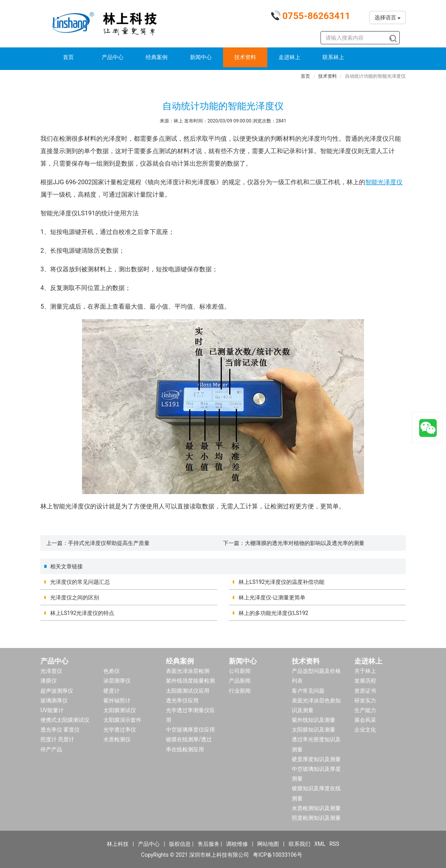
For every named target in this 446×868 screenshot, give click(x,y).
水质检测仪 (117, 739)
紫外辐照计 (117, 700)
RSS (334, 844)
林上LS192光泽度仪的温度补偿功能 (281, 582)
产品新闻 (240, 681)
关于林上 (365, 671)
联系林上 (333, 57)
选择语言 (388, 17)
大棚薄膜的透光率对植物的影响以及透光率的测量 (305, 543)
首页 (68, 57)
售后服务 (209, 844)
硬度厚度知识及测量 (316, 759)
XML (320, 844)
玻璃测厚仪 (54, 700)
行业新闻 (240, 691)
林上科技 (118, 844)
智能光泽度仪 (384, 182)
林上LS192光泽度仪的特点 (82, 613)
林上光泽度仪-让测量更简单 (272, 597)
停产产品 (51, 749)
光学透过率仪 (120, 730)
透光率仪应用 (182, 700)
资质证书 (365, 691)
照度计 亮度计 (57, 739)
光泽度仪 (51, 671)
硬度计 (111, 691)
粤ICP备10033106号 (278, 855)
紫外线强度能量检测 (190, 681)
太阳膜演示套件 (122, 720)
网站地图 (268, 844)
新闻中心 (201, 57)
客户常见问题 (308, 691)
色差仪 (111, 671)
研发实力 (365, 700)
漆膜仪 (49, 681)
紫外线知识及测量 (314, 720)
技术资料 (245, 57)
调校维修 (237, 844)
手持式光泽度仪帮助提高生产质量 (109, 543)
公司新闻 (240, 671)
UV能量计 (52, 710)
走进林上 (289, 57)
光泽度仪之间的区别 (75, 597)
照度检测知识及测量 (316, 818)
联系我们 (300, 844)
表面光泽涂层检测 (188, 671)
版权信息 (180, 844)
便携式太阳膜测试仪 (65, 720)
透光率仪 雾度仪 (60, 730)
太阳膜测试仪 (120, 710)
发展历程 (365, 681)
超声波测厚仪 (57, 691)
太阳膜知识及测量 (314, 730)
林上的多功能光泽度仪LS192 (273, 613)
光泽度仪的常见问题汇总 (80, 582)
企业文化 (365, 730)
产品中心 (113, 57)
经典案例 (157, 57)
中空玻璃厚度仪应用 (190, 730)
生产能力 (365, 710)
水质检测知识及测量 (316, 808)
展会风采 (365, 720)
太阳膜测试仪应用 (188, 691)
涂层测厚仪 (117, 681)
